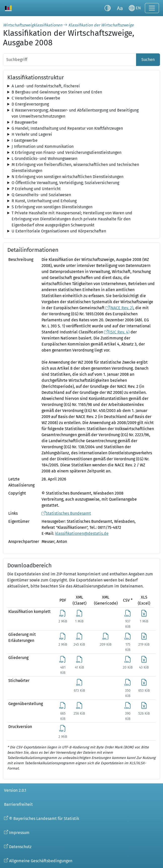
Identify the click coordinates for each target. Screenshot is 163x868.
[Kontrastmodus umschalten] (108, 8)
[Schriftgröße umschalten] (120, 8)
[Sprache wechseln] (135, 8)
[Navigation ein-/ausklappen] (152, 8)
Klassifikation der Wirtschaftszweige (101, 25)
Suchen (148, 60)
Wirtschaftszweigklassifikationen (33, 25)
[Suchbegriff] (70, 60)
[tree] (81, 86)
